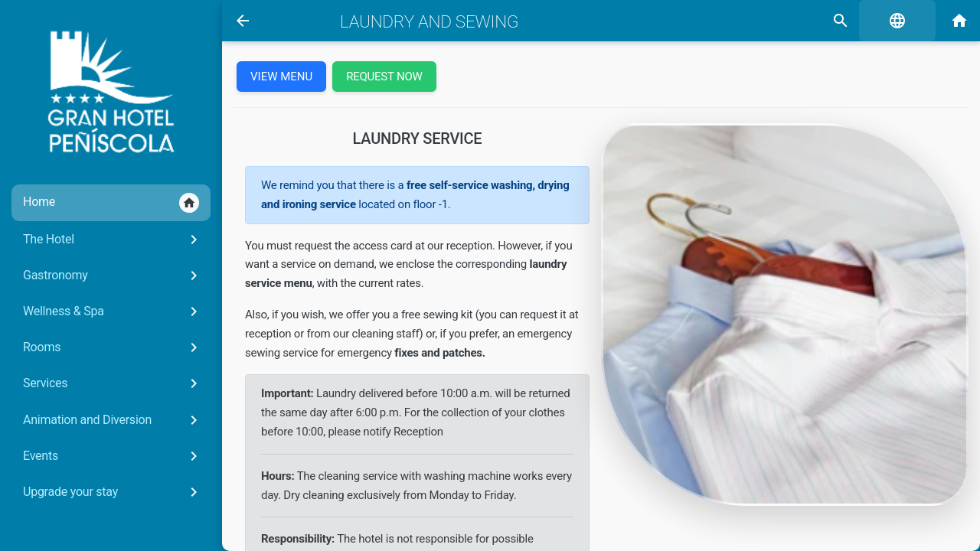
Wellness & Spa (113, 311)
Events (113, 456)
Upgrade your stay (113, 492)
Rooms (113, 347)
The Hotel (113, 240)
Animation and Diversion (113, 420)
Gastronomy (113, 275)
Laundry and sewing (429, 21)
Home (111, 203)
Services (113, 383)
